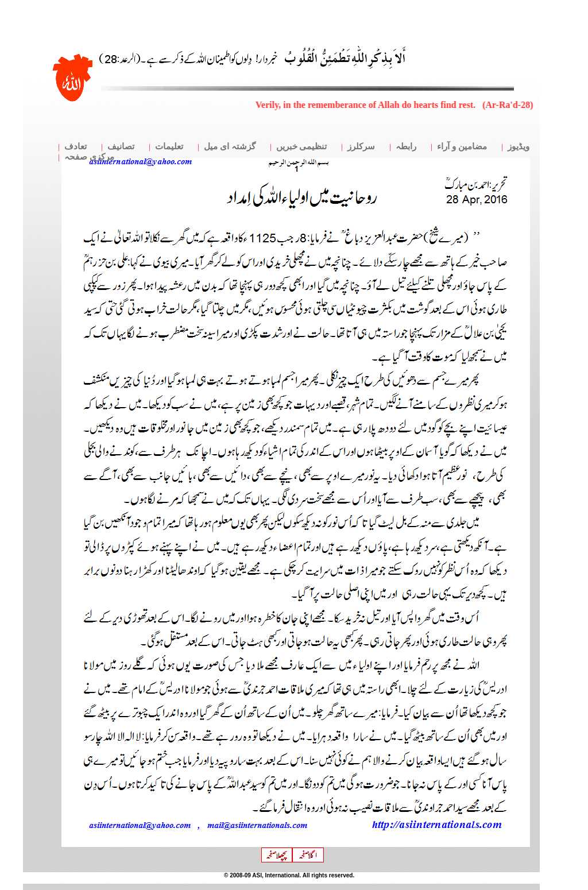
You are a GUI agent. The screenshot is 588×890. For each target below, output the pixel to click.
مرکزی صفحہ (89, 157)
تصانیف (121, 146)
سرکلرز (361, 146)
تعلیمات (169, 146)
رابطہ (406, 146)
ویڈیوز (519, 146)
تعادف (76, 146)
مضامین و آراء (462, 146)
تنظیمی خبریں (302, 146)
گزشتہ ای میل (230, 146)
